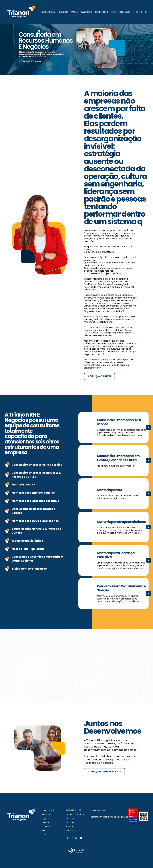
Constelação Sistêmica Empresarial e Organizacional (37, 559)
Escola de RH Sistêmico (27, 541)
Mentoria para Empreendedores (33, 493)
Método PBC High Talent (28, 549)
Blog (44, 830)
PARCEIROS (87, 12)
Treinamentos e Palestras (29, 569)
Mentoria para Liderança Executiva (36, 501)
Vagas (45, 818)
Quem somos (48, 810)
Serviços (46, 814)
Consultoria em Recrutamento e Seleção (33, 511)
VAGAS (75, 12)
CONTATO (125, 12)
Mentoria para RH (24, 485)
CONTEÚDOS (101, 12)
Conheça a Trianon (100, 376)
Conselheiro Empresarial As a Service (37, 465)
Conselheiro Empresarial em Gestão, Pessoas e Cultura (36, 475)
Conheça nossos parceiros (105, 772)
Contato (46, 834)
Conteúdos (47, 826)
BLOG (114, 12)
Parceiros (46, 822)
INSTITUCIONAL (48, 12)
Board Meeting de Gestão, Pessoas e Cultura (36, 531)
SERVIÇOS (63, 12)
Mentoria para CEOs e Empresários (35, 521)
